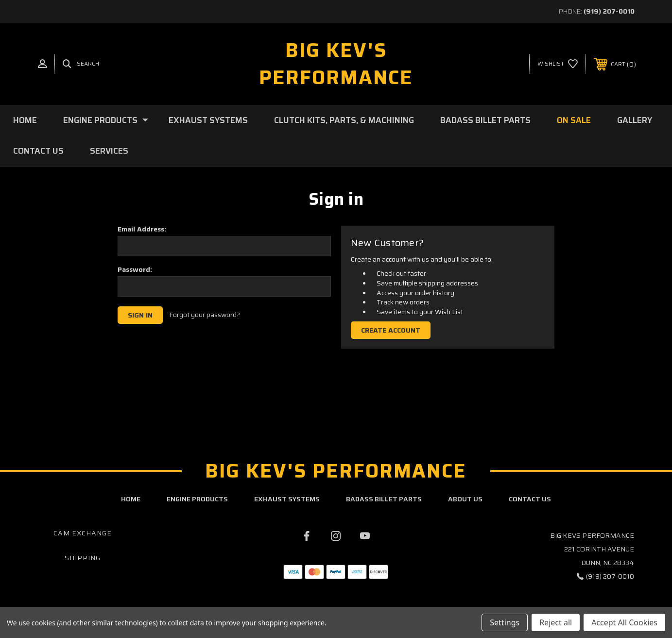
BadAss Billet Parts (485, 120)
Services (109, 151)
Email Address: (142, 229)
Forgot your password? (205, 315)
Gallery (635, 120)
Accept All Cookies (624, 622)
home (131, 499)
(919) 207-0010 (609, 11)
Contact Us (38, 151)
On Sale (574, 120)
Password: (135, 269)
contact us (530, 499)
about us (465, 499)
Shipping (83, 558)
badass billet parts (384, 499)
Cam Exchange (83, 533)
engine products (197, 499)
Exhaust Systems (208, 120)
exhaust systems (287, 499)
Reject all (556, 622)
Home (25, 120)
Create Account (391, 330)
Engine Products (106, 120)
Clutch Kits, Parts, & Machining (344, 120)
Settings (505, 622)
